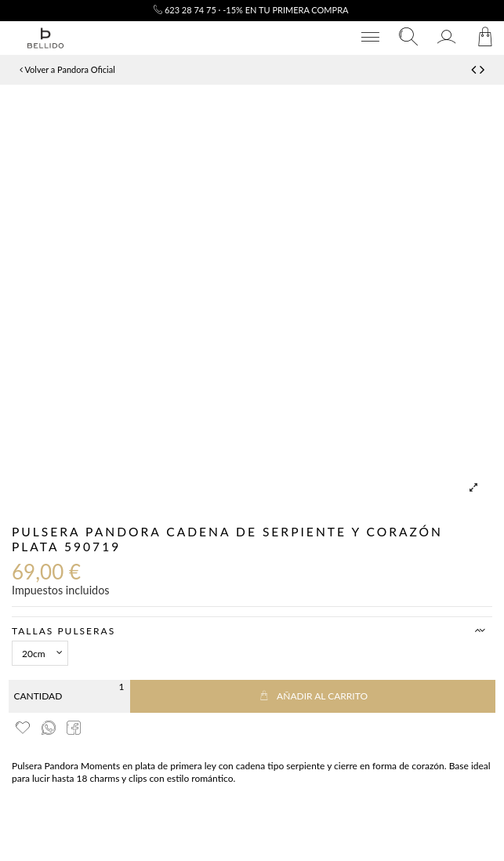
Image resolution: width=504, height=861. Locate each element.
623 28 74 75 (185, 10)
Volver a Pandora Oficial (67, 69)
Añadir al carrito (313, 696)
